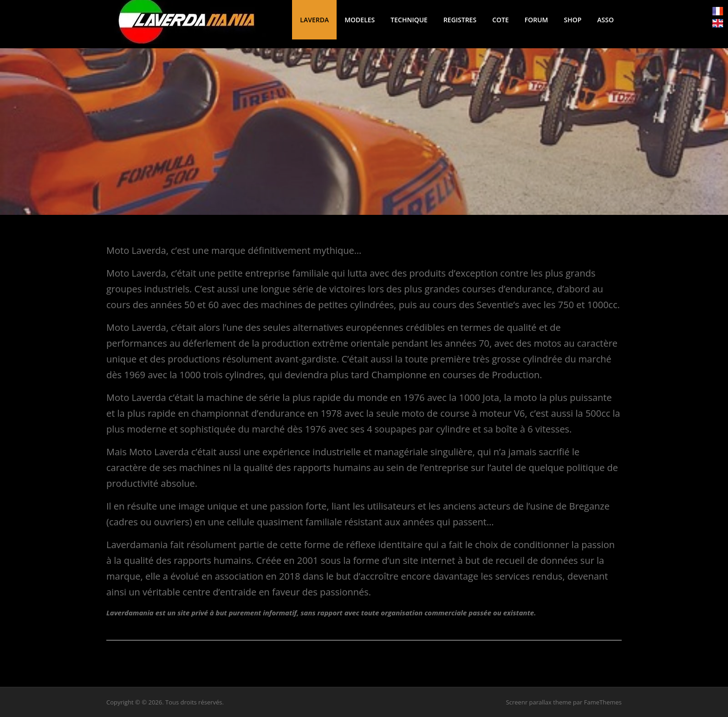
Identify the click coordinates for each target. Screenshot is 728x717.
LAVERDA (314, 20)
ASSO (605, 20)
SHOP (572, 20)
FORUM (536, 20)
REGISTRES (460, 20)
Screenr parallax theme (539, 702)
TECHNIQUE (409, 20)
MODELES (360, 20)
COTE (500, 20)
